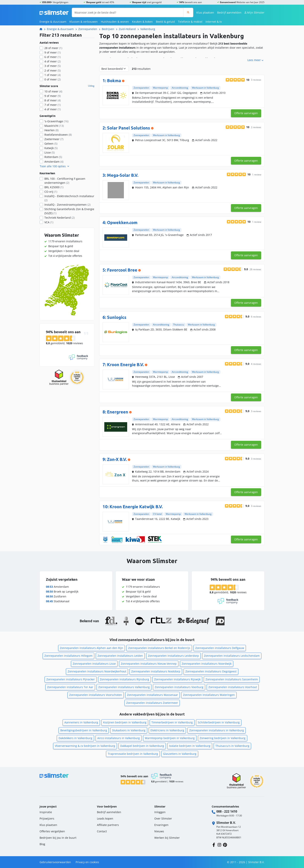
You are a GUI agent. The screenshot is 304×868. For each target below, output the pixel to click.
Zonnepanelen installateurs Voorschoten (96, 695)
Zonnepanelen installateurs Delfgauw (220, 648)
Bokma (114, 81)
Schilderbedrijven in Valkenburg (219, 722)
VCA (49, 222)
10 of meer (53, 91)
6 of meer (53, 57)
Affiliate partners (108, 825)
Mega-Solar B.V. (123, 175)
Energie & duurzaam (53, 22)
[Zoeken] (188, 13)
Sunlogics (117, 317)
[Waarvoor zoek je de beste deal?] (128, 13)
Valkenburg (148, 29)
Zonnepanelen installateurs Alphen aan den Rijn (92, 648)
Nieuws (159, 831)
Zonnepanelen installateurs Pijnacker (71, 679)
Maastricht (54, 126)
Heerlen (51, 130)
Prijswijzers (47, 818)
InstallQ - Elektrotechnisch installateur (69, 198)
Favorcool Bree (122, 270)
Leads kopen (105, 818)
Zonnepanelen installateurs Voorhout (233, 687)
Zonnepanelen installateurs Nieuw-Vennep (149, 664)
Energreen (118, 412)
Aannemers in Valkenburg (81, 722)
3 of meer (53, 66)
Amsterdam (54, 162)
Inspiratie (46, 812)
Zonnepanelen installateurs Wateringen (209, 695)
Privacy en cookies (87, 862)
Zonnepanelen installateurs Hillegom (68, 656)
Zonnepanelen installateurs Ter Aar (70, 687)
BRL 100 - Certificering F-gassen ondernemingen (65, 181)
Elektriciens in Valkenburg (167, 730)
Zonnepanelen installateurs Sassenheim (232, 679)
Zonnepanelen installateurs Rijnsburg (124, 679)
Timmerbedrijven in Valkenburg (172, 722)
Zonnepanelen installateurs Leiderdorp (173, 656)
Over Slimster (163, 818)
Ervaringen (161, 825)
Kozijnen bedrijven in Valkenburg (125, 722)
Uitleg (91, 86)
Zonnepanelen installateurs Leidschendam (232, 656)
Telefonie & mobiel (190, 22)
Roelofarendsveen (58, 135)
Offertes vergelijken (52, 831)
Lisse (50, 152)
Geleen (51, 144)
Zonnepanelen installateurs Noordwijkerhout (97, 671)
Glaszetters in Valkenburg (180, 754)
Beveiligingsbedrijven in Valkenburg (84, 730)
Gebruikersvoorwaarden (55, 862)
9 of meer (53, 52)
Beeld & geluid (165, 22)
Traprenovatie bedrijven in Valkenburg (133, 754)
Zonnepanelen (88, 29)
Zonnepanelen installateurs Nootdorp (156, 671)
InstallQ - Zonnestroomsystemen (67, 205)
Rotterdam (53, 157)
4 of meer (53, 61)
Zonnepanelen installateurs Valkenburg (124, 687)
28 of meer (53, 48)
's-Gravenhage (56, 121)
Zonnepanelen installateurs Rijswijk (177, 679)
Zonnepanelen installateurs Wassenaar (152, 695)
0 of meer (53, 79)
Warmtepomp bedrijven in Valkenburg (170, 738)
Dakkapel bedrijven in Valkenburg (142, 746)
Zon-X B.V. (117, 459)
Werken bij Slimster (167, 838)
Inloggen (160, 812)
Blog (42, 844)
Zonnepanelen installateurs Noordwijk (207, 664)
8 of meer (53, 100)
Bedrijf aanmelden (229, 13)
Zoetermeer (54, 139)
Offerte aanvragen (246, 113)
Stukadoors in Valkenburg (129, 730)
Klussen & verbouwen (84, 22)
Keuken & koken (142, 22)
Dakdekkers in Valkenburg (75, 738)
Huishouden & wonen (115, 22)
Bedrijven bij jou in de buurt (58, 838)
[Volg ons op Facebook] (214, 844)
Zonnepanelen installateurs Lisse (94, 664)
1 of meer (53, 75)
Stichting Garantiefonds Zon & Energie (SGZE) (69, 211)
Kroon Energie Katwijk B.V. (136, 507)
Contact (102, 831)
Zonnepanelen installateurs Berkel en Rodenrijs (159, 648)
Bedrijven (108, 29)
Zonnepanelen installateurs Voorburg (179, 687)
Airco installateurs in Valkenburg (119, 738)
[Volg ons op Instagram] (219, 844)
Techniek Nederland (60, 218)
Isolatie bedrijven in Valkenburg (190, 746)
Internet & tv (214, 22)
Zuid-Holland (127, 29)
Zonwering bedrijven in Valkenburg (223, 738)
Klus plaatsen (205, 13)
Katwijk (51, 148)
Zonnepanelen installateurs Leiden (120, 656)
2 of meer (53, 70)
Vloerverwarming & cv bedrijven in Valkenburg (85, 746)
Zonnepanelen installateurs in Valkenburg (217, 730)
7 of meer (53, 105)
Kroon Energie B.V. (125, 365)
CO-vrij (51, 192)
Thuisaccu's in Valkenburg (232, 746)
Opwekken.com (122, 222)
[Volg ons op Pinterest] (225, 844)
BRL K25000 (54, 187)
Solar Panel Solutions (129, 128)
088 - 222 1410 (227, 811)
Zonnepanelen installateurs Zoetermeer (152, 703)
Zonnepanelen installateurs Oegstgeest (211, 671)
